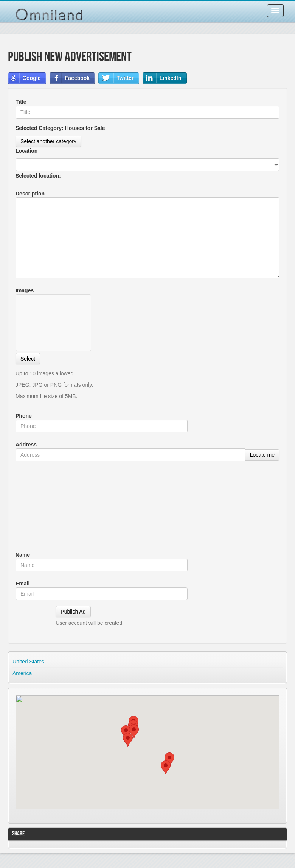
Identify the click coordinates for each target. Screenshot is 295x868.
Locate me (262, 455)
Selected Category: (60, 128)
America (22, 673)
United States (28, 662)
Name (23, 555)
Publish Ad (73, 612)
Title (21, 102)
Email (23, 584)
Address (26, 445)
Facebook (77, 78)
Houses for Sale (85, 128)
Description (30, 194)
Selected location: (39, 176)
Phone (24, 416)
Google (31, 78)
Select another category (48, 141)
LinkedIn (171, 78)
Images (25, 290)
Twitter (125, 78)
